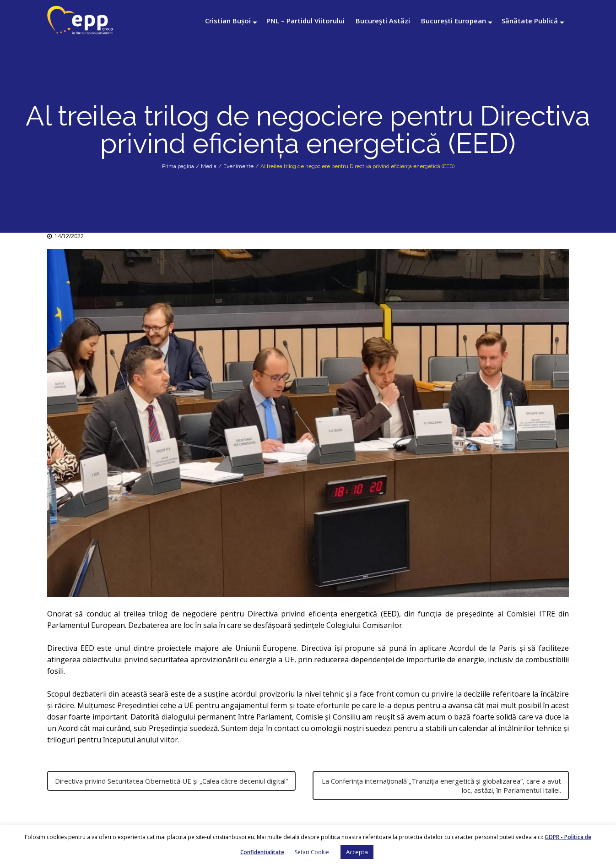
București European (454, 21)
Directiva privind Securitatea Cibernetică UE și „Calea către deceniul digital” (171, 781)
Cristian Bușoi (228, 21)
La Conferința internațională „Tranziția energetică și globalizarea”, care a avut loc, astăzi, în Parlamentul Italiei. (441, 785)
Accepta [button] (357, 852)
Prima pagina (178, 166)
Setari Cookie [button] (312, 852)
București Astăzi (383, 21)
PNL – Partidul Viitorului (305, 21)
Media (209, 166)
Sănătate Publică (530, 21)
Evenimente (238, 166)
